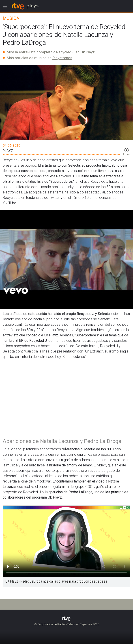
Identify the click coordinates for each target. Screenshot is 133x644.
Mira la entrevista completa (30, 52)
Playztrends (62, 58)
